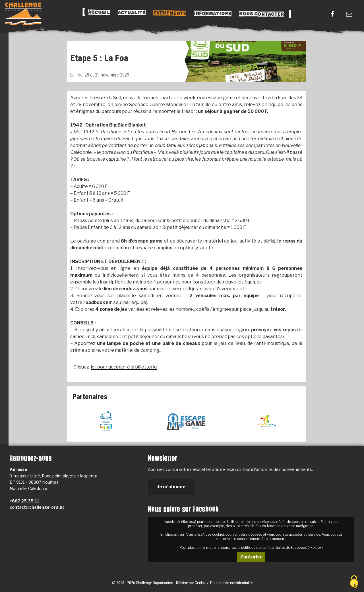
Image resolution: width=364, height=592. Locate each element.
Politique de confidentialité (231, 583)
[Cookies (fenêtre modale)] (354, 582)
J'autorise (251, 557)
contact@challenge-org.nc (37, 507)
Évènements (169, 13)
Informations (212, 14)
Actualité (131, 13)
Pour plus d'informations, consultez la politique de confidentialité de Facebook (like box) (251, 548)
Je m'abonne (171, 487)
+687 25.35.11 (24, 501)
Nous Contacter (261, 14)
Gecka (200, 583)
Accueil (99, 13)
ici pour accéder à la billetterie (124, 367)
